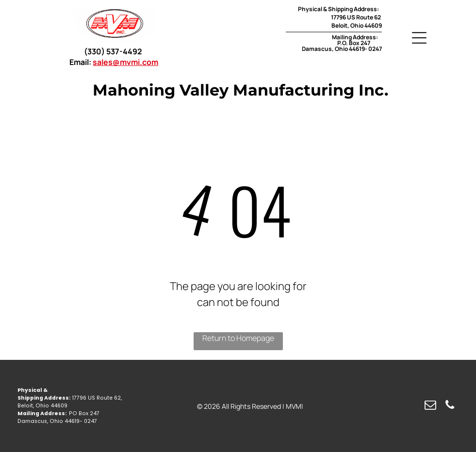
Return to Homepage (238, 338)
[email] (430, 406)
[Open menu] (419, 38)
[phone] (450, 406)
